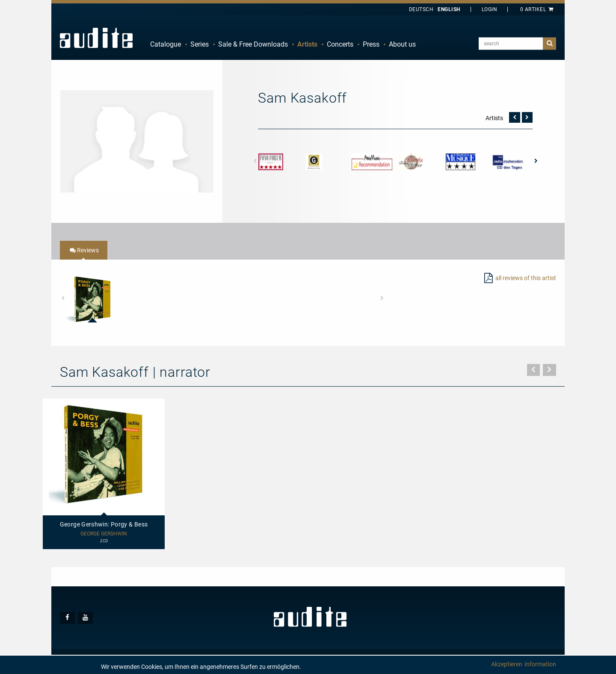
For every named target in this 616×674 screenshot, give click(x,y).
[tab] (84, 250)
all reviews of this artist (526, 278)
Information (540, 664)
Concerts (340, 44)
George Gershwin (104, 534)
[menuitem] (166, 44)
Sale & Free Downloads (253, 44)
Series (200, 44)
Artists (307, 44)
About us (402, 44)
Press (371, 44)
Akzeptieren (507, 664)
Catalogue (166, 44)
